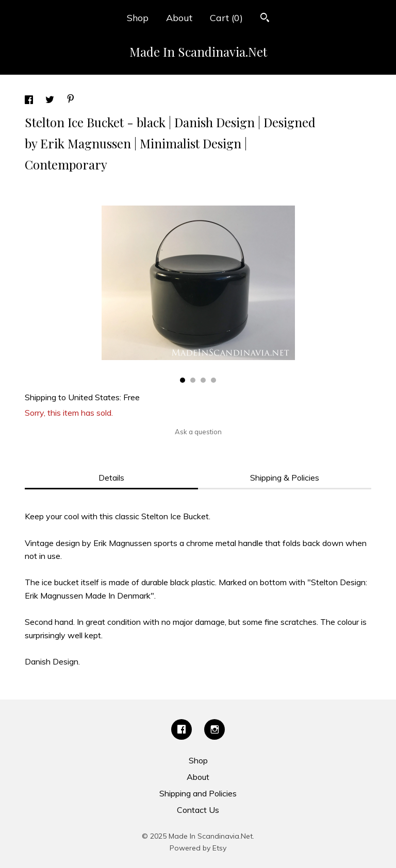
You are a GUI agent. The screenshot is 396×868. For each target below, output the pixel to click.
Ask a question (198, 432)
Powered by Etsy (198, 848)
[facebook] (181, 729)
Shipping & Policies (285, 478)
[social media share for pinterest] (71, 100)
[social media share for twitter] (51, 101)
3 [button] (203, 380)
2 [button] (193, 380)
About (179, 18)
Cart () (226, 18)
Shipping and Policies (198, 793)
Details (111, 478)
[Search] (265, 19)
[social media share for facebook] (30, 101)
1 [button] (183, 380)
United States (94, 397)
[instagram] (214, 729)
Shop (138, 18)
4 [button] (213, 380)
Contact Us (198, 810)
